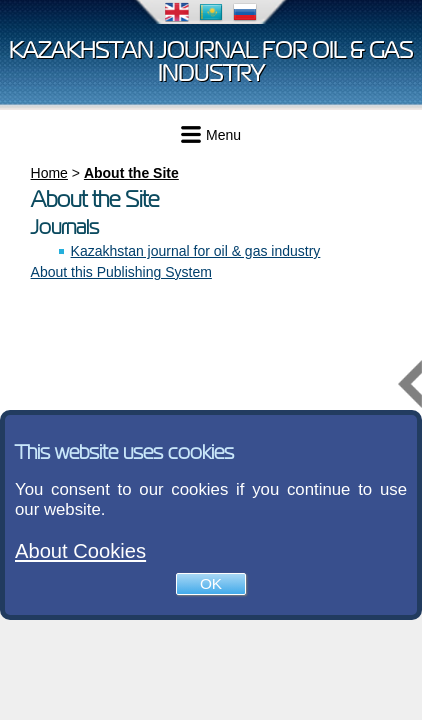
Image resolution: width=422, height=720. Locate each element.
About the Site (131, 173)
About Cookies (80, 551)
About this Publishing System (121, 272)
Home (49, 173)
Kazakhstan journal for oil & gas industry (211, 62)
